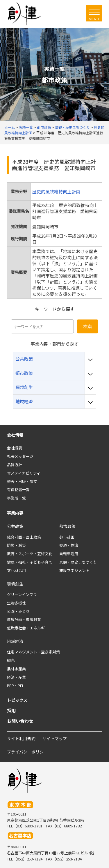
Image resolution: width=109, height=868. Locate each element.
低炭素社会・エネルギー (28, 628)
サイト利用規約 (21, 738)
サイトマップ (55, 738)
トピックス (17, 700)
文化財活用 (16, 570)
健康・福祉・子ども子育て (30, 562)
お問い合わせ (20, 721)
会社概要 (15, 448)
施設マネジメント (74, 570)
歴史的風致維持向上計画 (56, 191)
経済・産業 (16, 677)
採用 (11, 710)
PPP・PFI (15, 685)
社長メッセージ (20, 456)
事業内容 (15, 513)
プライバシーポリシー (27, 752)
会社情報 (15, 435)
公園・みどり (18, 611)
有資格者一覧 (18, 490)
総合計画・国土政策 (24, 537)
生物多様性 (16, 603)
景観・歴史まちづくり (78, 562)
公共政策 (15, 526)
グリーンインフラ (22, 594)
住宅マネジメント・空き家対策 (33, 652)
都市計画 (67, 537)
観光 (11, 660)
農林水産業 (16, 669)
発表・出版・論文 (22, 481)
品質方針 (15, 465)
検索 (87, 326)
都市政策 (67, 526)
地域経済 (15, 641)
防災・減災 (16, 545)
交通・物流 (69, 545)
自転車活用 (69, 554)
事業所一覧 (16, 498)
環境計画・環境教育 (24, 619)
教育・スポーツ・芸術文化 (30, 554)
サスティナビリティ (24, 473)
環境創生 (15, 584)
